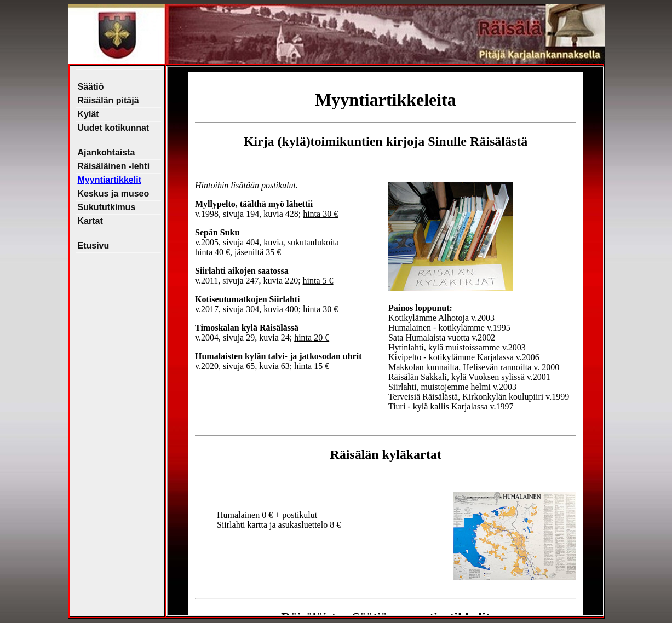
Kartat (90, 221)
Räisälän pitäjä (108, 100)
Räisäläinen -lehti (114, 166)
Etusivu (94, 246)
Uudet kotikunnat (114, 128)
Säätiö (91, 87)
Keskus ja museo (114, 194)
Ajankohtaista (107, 152)
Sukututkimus (107, 207)
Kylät (88, 114)
